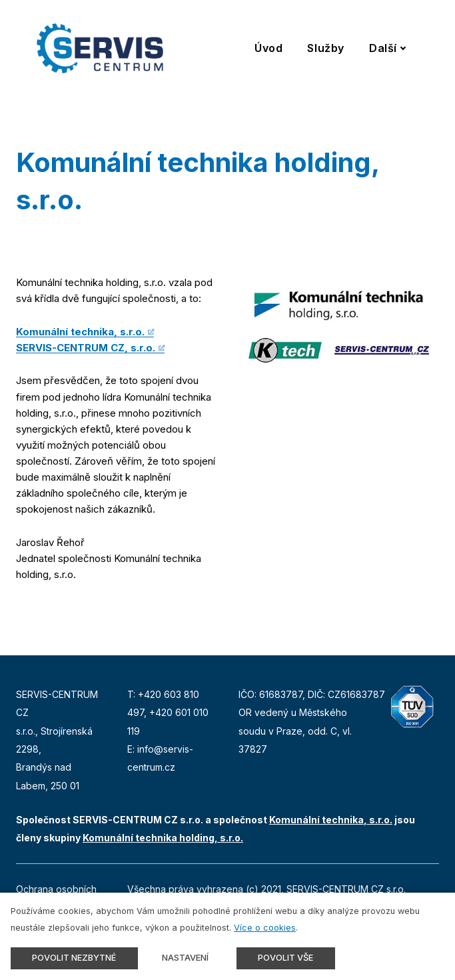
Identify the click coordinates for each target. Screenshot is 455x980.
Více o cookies (265, 928)
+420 (151, 694)
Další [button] (388, 48)
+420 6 (165, 712)
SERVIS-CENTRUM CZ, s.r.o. (86, 348)
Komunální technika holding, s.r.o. (163, 838)
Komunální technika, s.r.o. (80, 332)
